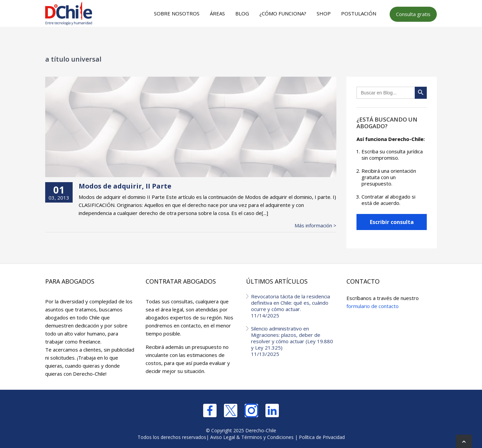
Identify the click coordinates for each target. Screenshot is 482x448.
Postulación (359, 13)
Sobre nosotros (177, 13)
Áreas (217, 13)
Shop (324, 13)
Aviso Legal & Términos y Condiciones (252, 437)
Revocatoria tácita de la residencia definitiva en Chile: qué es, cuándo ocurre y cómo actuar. (294, 306)
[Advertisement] (240, 41)
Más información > (315, 226)
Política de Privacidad (322, 437)
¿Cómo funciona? (283, 13)
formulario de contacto (373, 306)
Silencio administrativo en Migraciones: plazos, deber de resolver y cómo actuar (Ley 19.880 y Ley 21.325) (294, 341)
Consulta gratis (413, 14)
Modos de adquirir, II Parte (125, 186)
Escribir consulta (392, 222)
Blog (242, 13)
